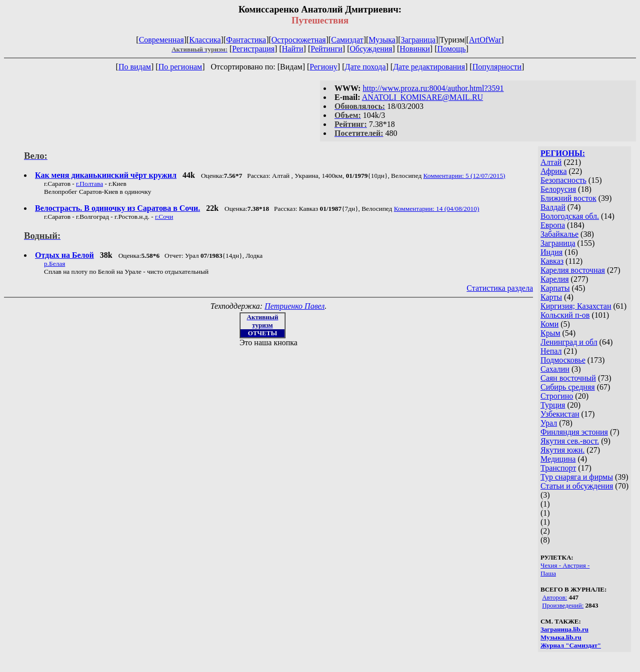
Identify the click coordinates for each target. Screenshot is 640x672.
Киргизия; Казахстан (576, 306)
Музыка (382, 40)
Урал (549, 423)
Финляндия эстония (574, 432)
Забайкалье (559, 234)
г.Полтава (89, 184)
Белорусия (558, 189)
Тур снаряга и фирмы (577, 477)
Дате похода (365, 67)
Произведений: (563, 605)
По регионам (180, 67)
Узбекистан (560, 414)
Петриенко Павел (294, 306)
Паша (548, 573)
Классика (205, 40)
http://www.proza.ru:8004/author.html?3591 (433, 88)
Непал (551, 351)
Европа (553, 225)
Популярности (497, 67)
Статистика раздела (500, 288)
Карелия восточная (573, 270)
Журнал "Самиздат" (571, 645)
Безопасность (563, 180)
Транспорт (558, 468)
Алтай (551, 162)
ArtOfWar (485, 40)
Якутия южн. (562, 450)
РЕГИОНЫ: (563, 153)
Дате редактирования (429, 67)
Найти (293, 49)
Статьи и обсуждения (577, 486)
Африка (554, 171)
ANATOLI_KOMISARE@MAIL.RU (422, 97)
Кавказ (552, 261)
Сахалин (555, 369)
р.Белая (54, 264)
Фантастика (246, 40)
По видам (135, 67)
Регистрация (253, 49)
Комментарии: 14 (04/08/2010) (437, 209)
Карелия (555, 279)
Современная (161, 40)
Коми (549, 324)
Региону (323, 67)
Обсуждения (371, 49)
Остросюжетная (299, 40)
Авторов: (554, 597)
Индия (551, 252)
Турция (553, 405)
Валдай (553, 207)
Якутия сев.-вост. (570, 441)
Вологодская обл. (570, 216)
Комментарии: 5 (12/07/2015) (464, 176)
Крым (550, 333)
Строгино (557, 396)
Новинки (415, 49)
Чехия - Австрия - (565, 565)
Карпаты (555, 288)
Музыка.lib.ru (561, 637)
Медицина (558, 459)
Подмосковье (563, 360)
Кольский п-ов (565, 315)
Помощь (452, 49)
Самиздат (347, 40)
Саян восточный (568, 378)
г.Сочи (164, 217)
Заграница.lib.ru (564, 629)
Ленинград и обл (569, 342)
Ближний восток (568, 198)
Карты (551, 297)
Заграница (418, 40)
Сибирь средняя (568, 387)
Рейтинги (326, 49)
